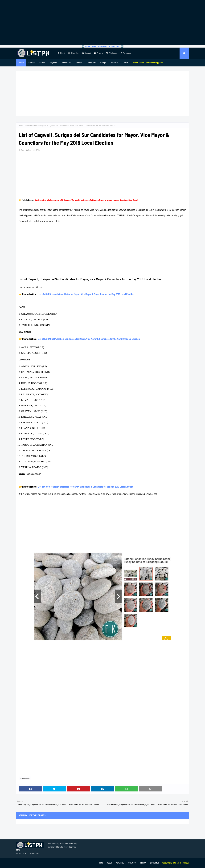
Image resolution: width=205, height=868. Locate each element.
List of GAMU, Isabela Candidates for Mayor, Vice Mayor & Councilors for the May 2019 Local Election (85, 487)
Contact (86, 53)
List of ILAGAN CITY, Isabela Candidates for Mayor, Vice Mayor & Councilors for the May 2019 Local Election (89, 339)
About (61, 53)
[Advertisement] (102, 22)
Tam (23, 150)
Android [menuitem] (115, 63)
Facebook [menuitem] (66, 63)
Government (29, 125)
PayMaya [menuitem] (54, 63)
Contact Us (132, 863)
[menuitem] (148, 63)
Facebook (126, 53)
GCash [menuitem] (42, 63)
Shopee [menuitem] (79, 63)
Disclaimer (112, 53)
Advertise (73, 53)
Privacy (98, 53)
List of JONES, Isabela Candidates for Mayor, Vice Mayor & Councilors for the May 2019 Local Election (86, 294)
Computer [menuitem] (91, 63)
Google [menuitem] (103, 63)
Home (21, 125)
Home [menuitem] (21, 63)
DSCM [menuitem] (125, 63)
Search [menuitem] (32, 63)
